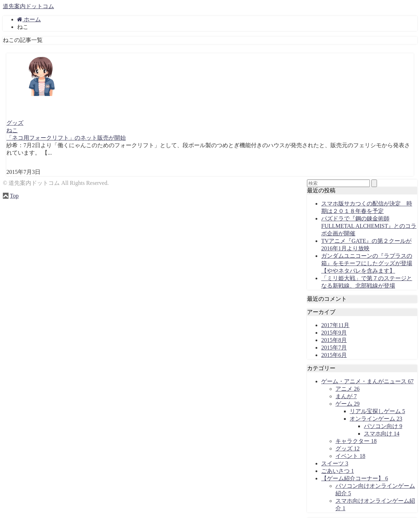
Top (14, 196)
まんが (346, 396)
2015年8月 (334, 340)
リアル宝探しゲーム (377, 411)
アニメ (348, 389)
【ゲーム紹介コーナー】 (355, 478)
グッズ (15, 123)
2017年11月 (335, 325)
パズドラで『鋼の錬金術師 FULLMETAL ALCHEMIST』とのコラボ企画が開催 (369, 226)
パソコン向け (383, 426)
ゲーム (348, 404)
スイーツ (335, 463)
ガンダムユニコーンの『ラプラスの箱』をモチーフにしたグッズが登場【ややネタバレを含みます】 (367, 263)
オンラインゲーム (376, 419)
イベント (350, 456)
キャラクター (356, 441)
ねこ (12, 130)
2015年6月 (334, 355)
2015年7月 (334, 348)
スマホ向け (382, 434)
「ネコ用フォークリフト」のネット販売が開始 (66, 138)
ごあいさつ (338, 471)
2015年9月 (334, 333)
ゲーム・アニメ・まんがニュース (367, 381)
